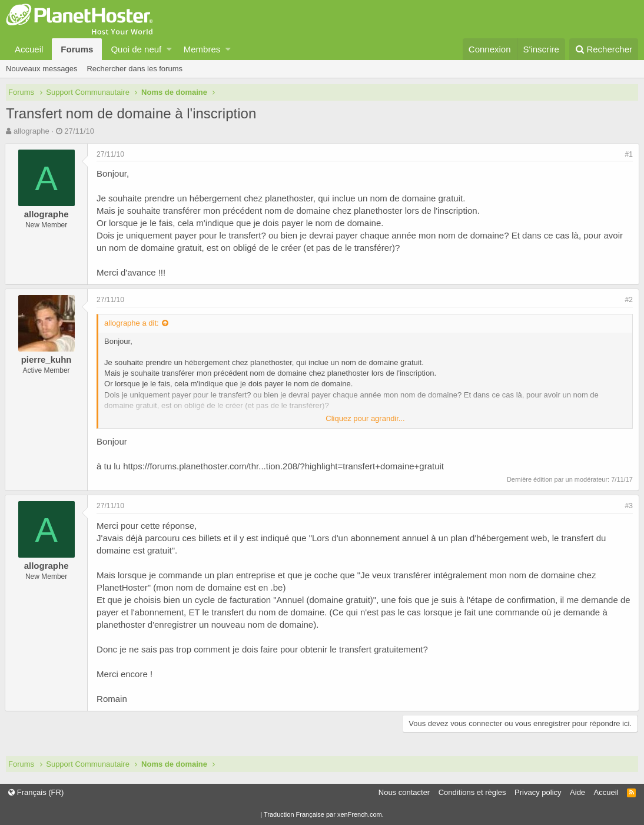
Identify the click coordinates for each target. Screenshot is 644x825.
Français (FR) (36, 792)
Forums (77, 49)
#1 (628, 154)
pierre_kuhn (48, 360)
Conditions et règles (472, 792)
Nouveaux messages (42, 69)
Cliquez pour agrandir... (365, 418)
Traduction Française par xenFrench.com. (324, 814)
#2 (628, 300)
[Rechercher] (604, 49)
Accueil (29, 49)
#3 (628, 506)
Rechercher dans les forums (135, 69)
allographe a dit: (133, 323)
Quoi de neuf (136, 49)
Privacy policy (538, 792)
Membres (202, 49)
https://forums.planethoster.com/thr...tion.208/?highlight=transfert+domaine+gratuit (285, 466)
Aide (577, 792)
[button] (169, 49)
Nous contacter (404, 792)
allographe (31, 131)
